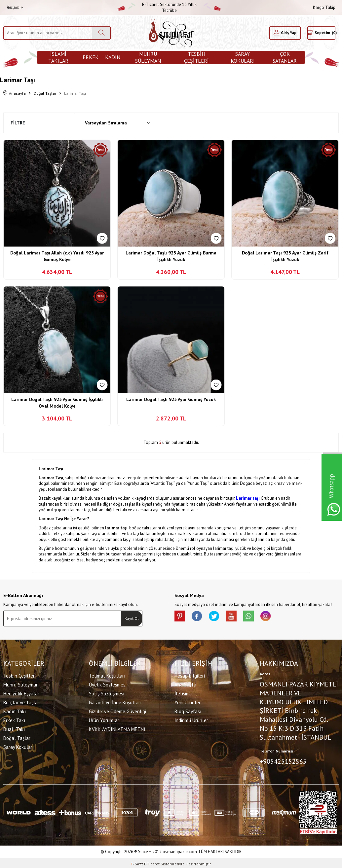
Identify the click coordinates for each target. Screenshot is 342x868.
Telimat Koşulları (107, 674)
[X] (221, 617)
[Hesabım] (285, 33)
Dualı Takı (14, 728)
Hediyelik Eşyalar (21, 692)
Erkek (91, 57)
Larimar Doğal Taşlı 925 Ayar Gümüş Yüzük (171, 399)
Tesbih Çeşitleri (196, 57)
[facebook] (201, 617)
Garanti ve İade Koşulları (115, 701)
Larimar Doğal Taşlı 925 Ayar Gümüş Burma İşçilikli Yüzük (171, 256)
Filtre (18, 123)
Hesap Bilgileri (190, 674)
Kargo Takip (324, 7)
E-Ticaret (152, 862)
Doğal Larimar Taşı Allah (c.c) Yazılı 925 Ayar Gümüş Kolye (57, 256)
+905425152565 (283, 760)
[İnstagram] (280, 617)
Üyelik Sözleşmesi (108, 683)
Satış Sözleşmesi (107, 692)
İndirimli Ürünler (191, 719)
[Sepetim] (321, 33)
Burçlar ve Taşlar (21, 701)
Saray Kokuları (243, 57)
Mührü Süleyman (148, 57)
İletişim (15, 7)
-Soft (137, 862)
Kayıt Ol (132, 618)
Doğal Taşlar (45, 93)
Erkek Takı (14, 719)
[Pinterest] (181, 617)
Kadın (113, 57)
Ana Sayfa (185, 683)
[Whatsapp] (260, 617)
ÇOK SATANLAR (285, 57)
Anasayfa (15, 93)
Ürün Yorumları (105, 719)
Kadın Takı (15, 710)
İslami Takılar (58, 57)
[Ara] (101, 33)
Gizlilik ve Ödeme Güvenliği (117, 710)
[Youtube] (241, 617)
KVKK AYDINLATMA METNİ (117, 728)
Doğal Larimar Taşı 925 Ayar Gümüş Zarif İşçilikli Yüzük (285, 256)
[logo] (171, 33)
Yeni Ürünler (188, 701)
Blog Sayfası (188, 710)
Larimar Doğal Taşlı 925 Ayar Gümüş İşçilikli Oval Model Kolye (57, 403)
